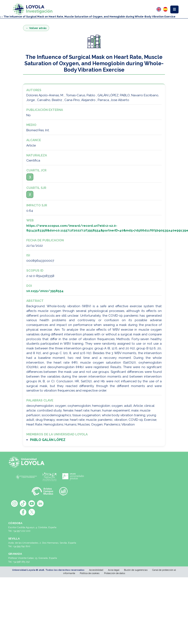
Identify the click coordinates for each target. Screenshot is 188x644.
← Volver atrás (36, 28)
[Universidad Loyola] (27, 462)
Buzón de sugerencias (136, 570)
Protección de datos (115, 573)
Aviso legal (114, 570)
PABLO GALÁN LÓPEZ (48, 440)
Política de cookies (90, 573)
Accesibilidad (96, 570)
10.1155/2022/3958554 (45, 291)
